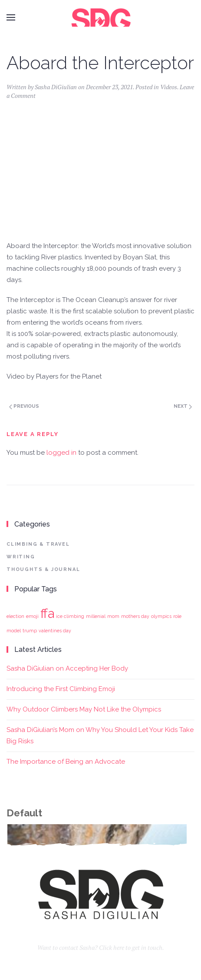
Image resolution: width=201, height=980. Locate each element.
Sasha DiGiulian (56, 87)
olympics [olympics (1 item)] (161, 616)
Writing (21, 557)
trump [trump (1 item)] (30, 631)
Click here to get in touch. (132, 953)
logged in (61, 453)
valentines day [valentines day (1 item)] (55, 631)
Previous (24, 406)
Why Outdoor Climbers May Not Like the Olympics (84, 709)
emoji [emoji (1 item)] (32, 616)
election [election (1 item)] (15, 616)
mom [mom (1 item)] (113, 616)
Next (183, 406)
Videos (169, 87)
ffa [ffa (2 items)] (47, 613)
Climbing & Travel (38, 544)
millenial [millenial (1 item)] (96, 616)
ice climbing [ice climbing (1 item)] (70, 616)
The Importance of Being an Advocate (66, 762)
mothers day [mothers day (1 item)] (135, 616)
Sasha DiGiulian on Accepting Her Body (67, 668)
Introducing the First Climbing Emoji (61, 689)
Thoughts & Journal (43, 569)
